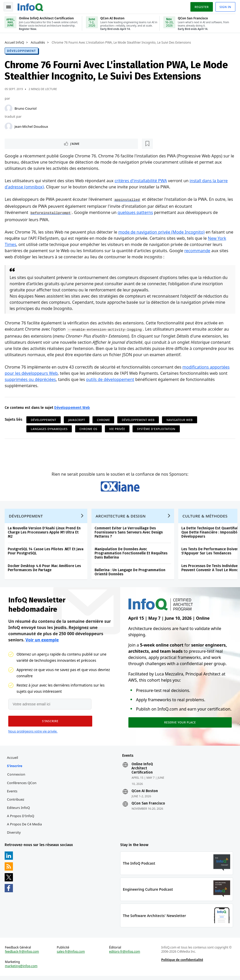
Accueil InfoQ (15, 42)
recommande (198, 250)
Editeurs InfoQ (19, 810)
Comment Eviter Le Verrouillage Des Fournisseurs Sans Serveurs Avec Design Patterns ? (129, 534)
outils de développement (111, 379)
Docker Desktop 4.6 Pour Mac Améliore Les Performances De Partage (45, 569)
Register (201, 6)
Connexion (17, 777)
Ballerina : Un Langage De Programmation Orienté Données (130, 574)
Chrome (104, 420)
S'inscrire (15, 768)
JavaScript (77, 420)
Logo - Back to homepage (31, 6)
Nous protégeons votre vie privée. (33, 733)
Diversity (14, 835)
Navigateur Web (180, 420)
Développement (22, 50)
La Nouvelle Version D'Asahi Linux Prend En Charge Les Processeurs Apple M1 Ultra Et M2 (45, 534)
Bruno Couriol (26, 107)
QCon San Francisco (148, 806)
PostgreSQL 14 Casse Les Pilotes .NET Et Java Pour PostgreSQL (46, 553)
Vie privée (118, 429)
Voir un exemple (42, 642)
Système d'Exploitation (157, 429)
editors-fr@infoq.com (125, 955)
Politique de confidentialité (182, 963)
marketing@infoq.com (22, 970)
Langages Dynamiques (50, 429)
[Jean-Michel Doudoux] (9, 125)
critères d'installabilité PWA (141, 180)
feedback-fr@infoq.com (22, 955)
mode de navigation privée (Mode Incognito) (162, 232)
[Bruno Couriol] (9, 107)
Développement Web (73, 407)
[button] (49, 723)
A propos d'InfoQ (21, 818)
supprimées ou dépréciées (31, 379)
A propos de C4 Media (25, 827)
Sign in (225, 6)
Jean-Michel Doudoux (32, 125)
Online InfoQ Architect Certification (142, 771)
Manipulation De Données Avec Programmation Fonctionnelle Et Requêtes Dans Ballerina (131, 555)
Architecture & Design (121, 517)
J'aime (20, 143)
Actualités (38, 42)
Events (13, 794)
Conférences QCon (22, 785)
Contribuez (16, 802)
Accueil (13, 760)
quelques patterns (136, 212)
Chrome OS (89, 429)
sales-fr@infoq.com (71, 955)
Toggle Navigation (10, 6)
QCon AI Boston (145, 794)
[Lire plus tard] (38, 143)
